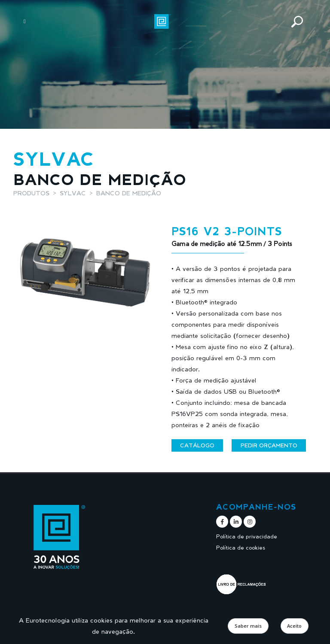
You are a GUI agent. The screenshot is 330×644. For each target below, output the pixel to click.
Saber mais (248, 626)
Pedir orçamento (269, 445)
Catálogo (197, 445)
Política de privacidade (247, 536)
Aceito (294, 626)
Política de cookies (241, 548)
